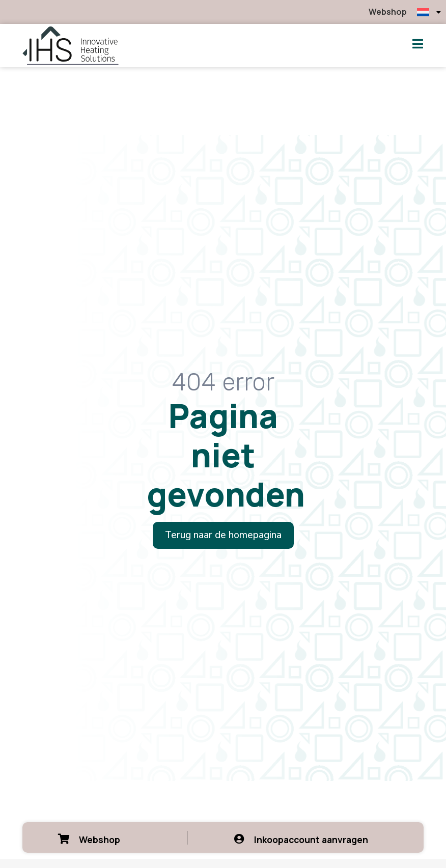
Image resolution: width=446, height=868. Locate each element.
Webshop (388, 12)
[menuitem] (429, 12)
